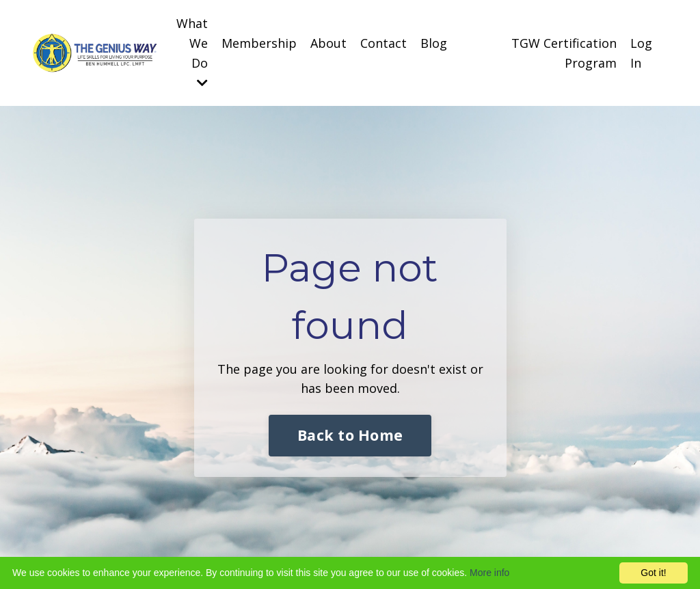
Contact (383, 43)
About (328, 43)
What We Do (192, 52)
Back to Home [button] (350, 435)
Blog (434, 43)
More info (489, 573)
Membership (259, 43)
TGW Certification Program (564, 53)
